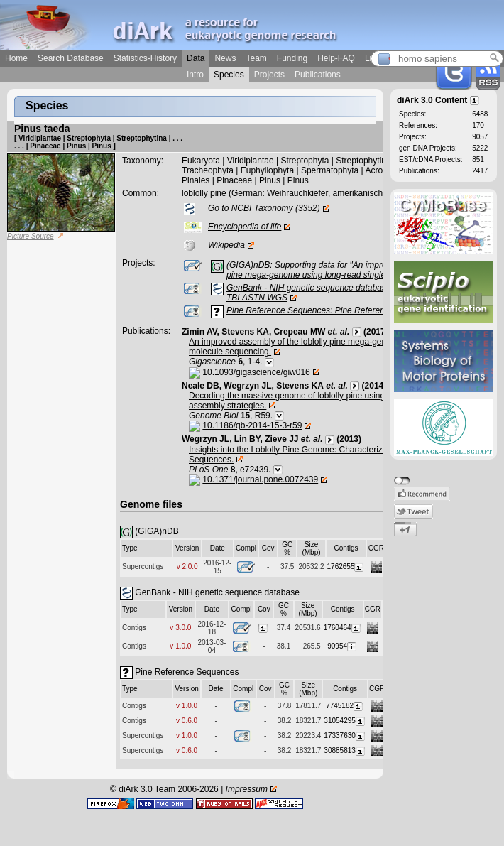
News (225, 58)
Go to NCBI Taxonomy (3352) (264, 208)
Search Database (71, 58)
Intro (195, 75)
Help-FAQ (336, 58)
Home (16, 58)
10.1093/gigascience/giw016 (256, 372)
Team (256, 58)
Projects (269, 75)
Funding (292, 58)
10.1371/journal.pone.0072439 (260, 479)
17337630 (345, 736)
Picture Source (31, 236)
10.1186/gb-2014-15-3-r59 (252, 425)
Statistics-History (145, 58)
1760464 (343, 628)
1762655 (346, 566)
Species (229, 75)
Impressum (247, 789)
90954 (343, 646)
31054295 (345, 721)
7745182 (345, 706)
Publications (318, 75)
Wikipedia (226, 245)
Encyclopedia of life (245, 227)
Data (196, 58)
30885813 (345, 750)
